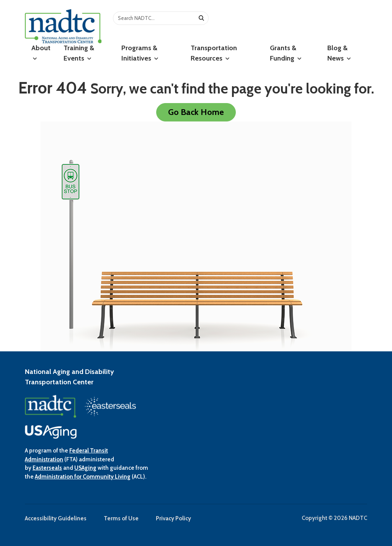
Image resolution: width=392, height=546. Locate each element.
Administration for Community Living (83, 477)
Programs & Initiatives (140, 53)
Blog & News (339, 53)
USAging (85, 468)
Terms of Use (121, 518)
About (41, 52)
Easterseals (47, 468)
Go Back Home (196, 112)
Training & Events (79, 53)
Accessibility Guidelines (56, 518)
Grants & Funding (286, 53)
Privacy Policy (173, 518)
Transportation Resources (214, 53)
